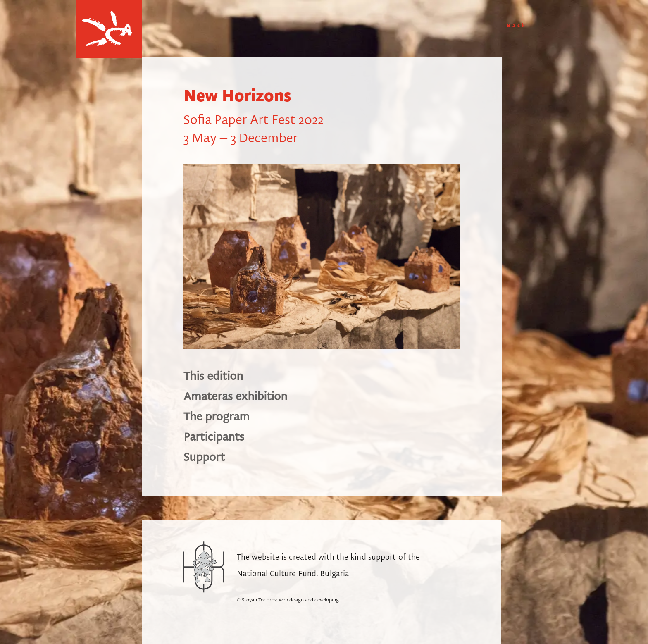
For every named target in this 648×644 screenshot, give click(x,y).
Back (517, 26)
